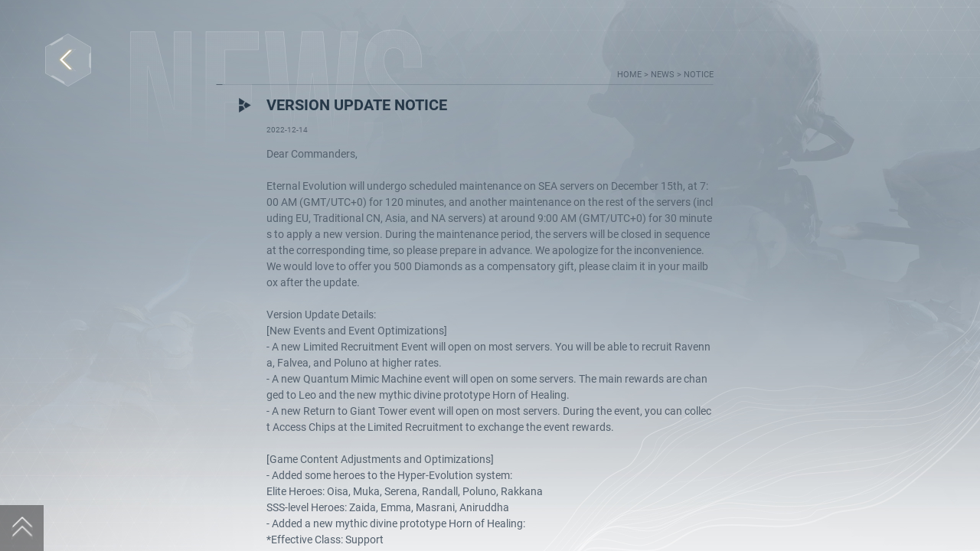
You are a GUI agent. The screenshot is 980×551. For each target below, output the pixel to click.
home (630, 75)
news (664, 75)
